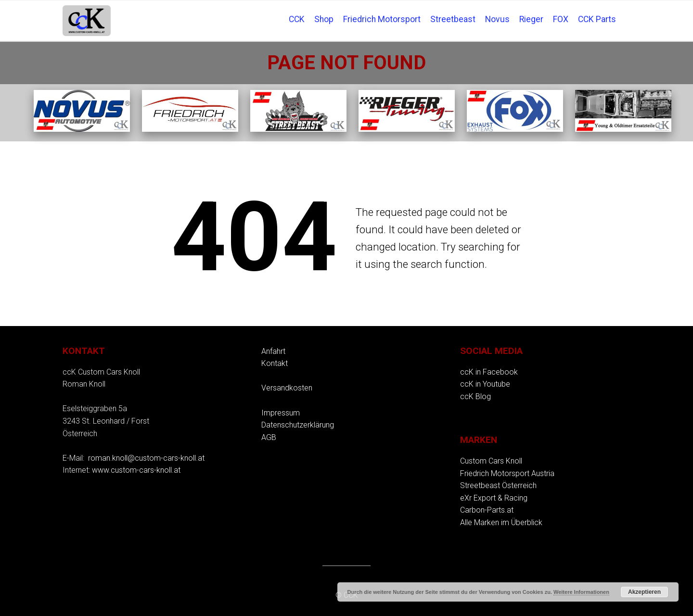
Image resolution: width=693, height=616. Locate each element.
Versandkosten (287, 388)
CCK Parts (597, 19)
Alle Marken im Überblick (501, 522)
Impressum (281, 413)
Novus (497, 19)
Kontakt (275, 363)
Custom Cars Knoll (491, 461)
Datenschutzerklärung (298, 425)
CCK (297, 19)
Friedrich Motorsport (382, 19)
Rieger (531, 19)
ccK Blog (475, 396)
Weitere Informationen (581, 592)
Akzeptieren (644, 592)
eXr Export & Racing (494, 498)
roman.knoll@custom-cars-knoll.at (146, 458)
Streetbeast (453, 19)
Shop (324, 19)
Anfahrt (273, 351)
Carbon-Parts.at (487, 510)
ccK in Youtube (485, 384)
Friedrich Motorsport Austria (507, 473)
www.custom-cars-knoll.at (136, 470)
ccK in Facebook (489, 372)
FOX (561, 19)
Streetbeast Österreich (498, 485)
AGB (269, 437)
